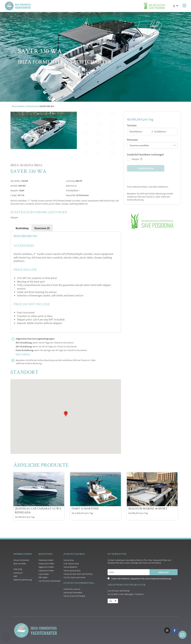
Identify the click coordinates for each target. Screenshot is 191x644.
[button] (7, 637)
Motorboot (32, 106)
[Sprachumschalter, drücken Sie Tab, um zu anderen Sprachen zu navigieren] (174, 6)
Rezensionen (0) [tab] (42, 228)
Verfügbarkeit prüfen (146, 168)
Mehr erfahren (23, 354)
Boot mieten (18, 106)
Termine (132, 125)
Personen (132, 140)
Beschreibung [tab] (22, 228)
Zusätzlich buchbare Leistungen (145, 154)
